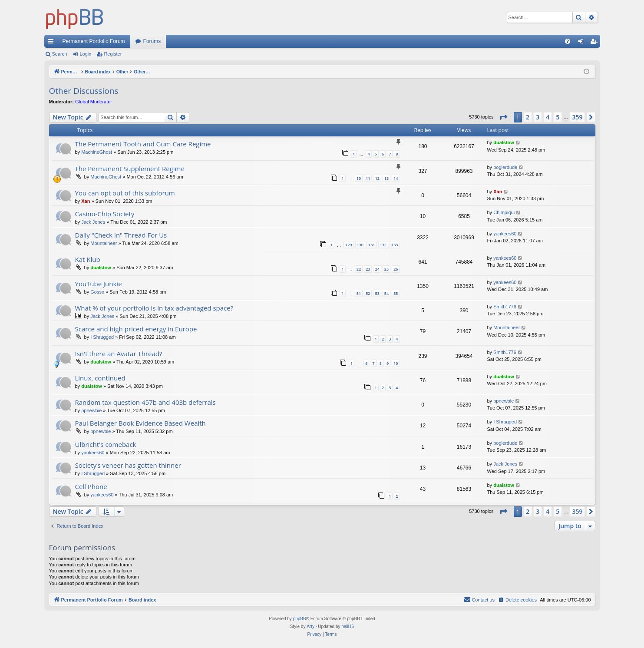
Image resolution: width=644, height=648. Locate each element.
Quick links (53, 43)
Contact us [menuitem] (479, 599)
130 (360, 245)
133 (395, 245)
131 (372, 245)
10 (359, 178)
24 (377, 269)
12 (377, 178)
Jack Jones (93, 222)
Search (60, 54)
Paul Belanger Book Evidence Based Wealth (140, 423)
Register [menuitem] (595, 43)
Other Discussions (84, 91)
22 (359, 269)
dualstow (504, 142)
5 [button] (558, 117)
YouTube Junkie (99, 284)
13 (386, 178)
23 (368, 269)
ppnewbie (91, 410)
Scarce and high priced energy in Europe (136, 329)
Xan (86, 201)
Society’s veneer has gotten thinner (128, 465)
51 (359, 293)
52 (368, 293)
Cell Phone (91, 486)
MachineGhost (97, 152)
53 (377, 293)
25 (386, 269)
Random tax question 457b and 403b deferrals (145, 402)
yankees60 (505, 234)
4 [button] (548, 117)
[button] (503, 117)
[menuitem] (568, 41)
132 (383, 245)
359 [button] (577, 117)
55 (396, 293)
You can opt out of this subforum (125, 193)
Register (113, 54)
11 (368, 178)
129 (348, 245)
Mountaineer (104, 243)
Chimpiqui (504, 212)
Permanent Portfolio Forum (94, 41)
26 (396, 269)
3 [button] (538, 117)
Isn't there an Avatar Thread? (119, 354)
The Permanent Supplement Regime (130, 169)
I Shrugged (102, 337)
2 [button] (528, 117)
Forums (152, 41)
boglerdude (505, 167)
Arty (310, 627)
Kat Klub (88, 259)
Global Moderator (94, 102)
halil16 (348, 627)
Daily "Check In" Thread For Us (121, 235)
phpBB (300, 619)
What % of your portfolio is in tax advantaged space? (154, 308)
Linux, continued (100, 378)
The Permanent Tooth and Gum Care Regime (143, 144)
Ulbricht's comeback (106, 444)
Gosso (97, 292)
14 (396, 178)
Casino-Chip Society (105, 214)
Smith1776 (505, 307)
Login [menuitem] (582, 43)
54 (386, 293)
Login (85, 54)
